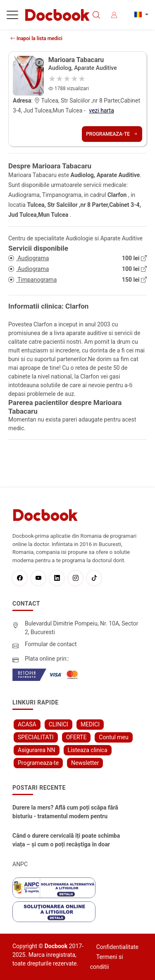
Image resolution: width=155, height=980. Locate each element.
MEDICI (90, 724)
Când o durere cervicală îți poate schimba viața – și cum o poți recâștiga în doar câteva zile (66, 841)
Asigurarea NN (37, 750)
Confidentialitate (117, 947)
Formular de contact (51, 644)
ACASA (27, 724)
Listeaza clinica (88, 750)
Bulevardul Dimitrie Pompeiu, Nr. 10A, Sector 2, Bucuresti (82, 628)
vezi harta (101, 110)
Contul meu (113, 737)
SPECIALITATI (36, 737)
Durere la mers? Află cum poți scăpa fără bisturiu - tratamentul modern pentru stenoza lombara (65, 812)
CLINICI (58, 724)
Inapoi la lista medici (36, 38)
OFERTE (76, 737)
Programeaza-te (112, 134)
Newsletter (85, 763)
